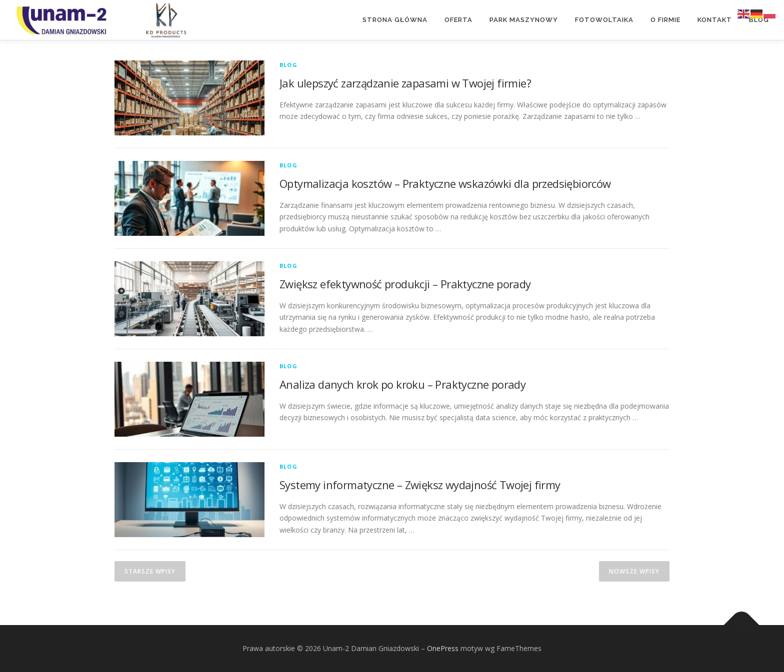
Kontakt (715, 20)
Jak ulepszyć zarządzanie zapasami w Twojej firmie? (405, 83)
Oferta (458, 20)
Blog (759, 20)
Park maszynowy (524, 20)
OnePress (443, 648)
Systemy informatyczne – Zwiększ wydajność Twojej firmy (420, 485)
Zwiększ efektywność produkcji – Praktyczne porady (405, 284)
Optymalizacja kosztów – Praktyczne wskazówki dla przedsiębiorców (445, 183)
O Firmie (665, 20)
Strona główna (395, 20)
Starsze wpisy (150, 571)
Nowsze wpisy (634, 571)
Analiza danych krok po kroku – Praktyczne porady (402, 384)
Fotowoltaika (604, 20)
